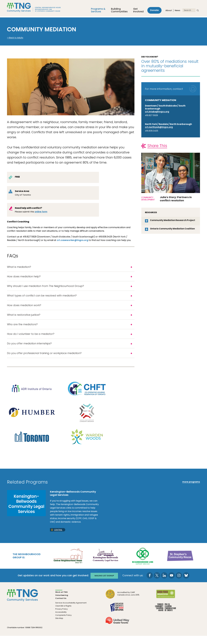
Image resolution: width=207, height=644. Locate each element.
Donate (154, 11)
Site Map (59, 626)
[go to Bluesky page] (187, 584)
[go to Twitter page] (158, 584)
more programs (191, 490)
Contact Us (61, 606)
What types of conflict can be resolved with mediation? (42, 298)
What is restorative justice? (24, 319)
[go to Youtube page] (173, 584)
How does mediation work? (24, 309)
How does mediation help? (24, 278)
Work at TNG (61, 600)
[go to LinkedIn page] (165, 584)
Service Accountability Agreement (71, 611)
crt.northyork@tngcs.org (159, 127)
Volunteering (62, 603)
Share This (157, 146)
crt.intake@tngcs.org (157, 112)
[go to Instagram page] (180, 584)
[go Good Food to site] (166, 604)
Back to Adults (16, 38)
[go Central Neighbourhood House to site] (68, 564)
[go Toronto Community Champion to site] (166, 617)
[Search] (189, 11)
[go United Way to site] (117, 630)
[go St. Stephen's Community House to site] (180, 564)
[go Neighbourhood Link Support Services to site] (143, 564)
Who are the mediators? (23, 330)
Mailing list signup (104, 583)
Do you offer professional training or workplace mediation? (44, 361)
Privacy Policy (61, 617)
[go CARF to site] (123, 604)
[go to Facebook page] (151, 584)
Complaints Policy (63, 623)
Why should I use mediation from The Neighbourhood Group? (46, 288)
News (177, 11)
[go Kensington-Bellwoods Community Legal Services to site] (105, 564)
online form (41, 212)
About (169, 11)
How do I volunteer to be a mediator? (31, 340)
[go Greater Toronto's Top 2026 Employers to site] (117, 617)
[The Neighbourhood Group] (37, 9)
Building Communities (118, 11)
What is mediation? (19, 267)
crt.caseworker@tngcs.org (72, 240)
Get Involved (137, 11)
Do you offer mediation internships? (29, 350)
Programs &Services (96, 11)
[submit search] (198, 11)
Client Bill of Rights (63, 614)
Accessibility (61, 620)
